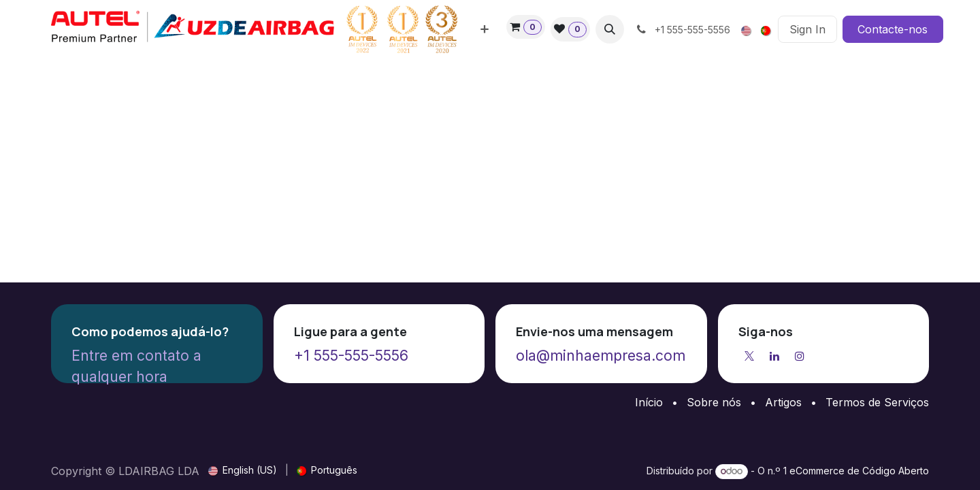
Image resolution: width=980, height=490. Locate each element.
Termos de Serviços (877, 402)
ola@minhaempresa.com (601, 356)
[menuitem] (485, 29)
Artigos (783, 402)
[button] (610, 29)
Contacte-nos (893, 29)
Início (649, 402)
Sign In (807, 29)
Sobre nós (714, 402)
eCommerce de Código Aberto (859, 471)
